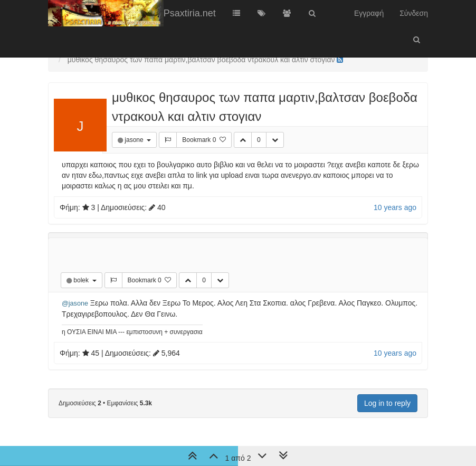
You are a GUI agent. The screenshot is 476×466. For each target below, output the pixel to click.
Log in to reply (387, 403)
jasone (135, 140)
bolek (82, 280)
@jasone (75, 303)
